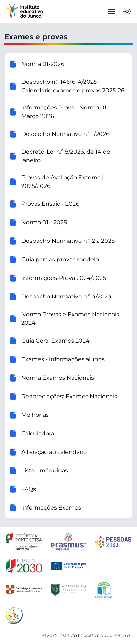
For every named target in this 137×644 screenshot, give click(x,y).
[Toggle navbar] (111, 11)
